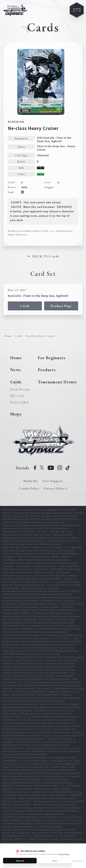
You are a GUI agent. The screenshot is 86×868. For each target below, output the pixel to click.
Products (47, 370)
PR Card (17, 396)
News (16, 370)
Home (8, 336)
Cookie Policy (29, 488)
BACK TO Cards (46, 256)
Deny (55, 861)
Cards (25, 306)
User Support (53, 481)
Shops (16, 414)
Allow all (20, 861)
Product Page (61, 306)
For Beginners (52, 358)
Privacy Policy (64, 854)
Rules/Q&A (20, 402)
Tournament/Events (57, 382)
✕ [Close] (82, 846)
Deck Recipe (20, 389)
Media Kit (31, 481)
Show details (78, 861)
